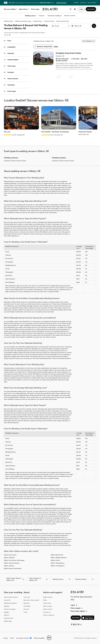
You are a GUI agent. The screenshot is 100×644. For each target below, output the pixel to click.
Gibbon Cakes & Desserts (12, 563)
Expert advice (24, 9)
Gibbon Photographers (58, 566)
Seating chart (8, 618)
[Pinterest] (74, 625)
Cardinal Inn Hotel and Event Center (15, 161)
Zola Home (83, 3)
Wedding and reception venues (23, 21)
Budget (6, 612)
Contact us (47, 612)
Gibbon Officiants (9, 558)
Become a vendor (70, 16)
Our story (27, 597)
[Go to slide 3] (43, 64)
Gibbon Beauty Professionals (13, 568)
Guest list (7, 600)
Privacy (6, 638)
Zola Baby (76, 3)
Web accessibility (39, 638)
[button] (69, 26)
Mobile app (8, 621)
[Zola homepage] (50, 9)
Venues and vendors (11, 597)
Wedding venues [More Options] (31, 16)
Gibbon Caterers (9, 566)
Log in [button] (81, 9)
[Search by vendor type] (61, 26)
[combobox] (81, 26)
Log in (74, 605)
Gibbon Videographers (58, 563)
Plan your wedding (11, 9)
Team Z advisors (49, 615)
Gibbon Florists (55, 560)
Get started (76, 618)
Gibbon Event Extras (10, 555)
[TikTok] (81, 625)
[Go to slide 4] (45, 64)
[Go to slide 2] (42, 64)
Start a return (48, 606)
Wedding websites (10, 603)
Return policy (48, 609)
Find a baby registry (79, 611)
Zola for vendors (92, 3)
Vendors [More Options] (42, 16)
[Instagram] (79, 625)
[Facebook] (72, 625)
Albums (7, 615)
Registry (7, 606)
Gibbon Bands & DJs (57, 555)
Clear (56, 47)
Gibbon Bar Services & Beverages (14, 560)
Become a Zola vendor (31, 600)
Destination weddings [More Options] (55, 16)
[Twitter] (76, 625)
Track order (47, 603)
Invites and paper (10, 609)
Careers (26, 609)
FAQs (45, 600)
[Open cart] (75, 9)
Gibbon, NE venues (49, 21)
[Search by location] (81, 26)
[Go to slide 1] (40, 64)
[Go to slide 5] (46, 64)
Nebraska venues (38, 21)
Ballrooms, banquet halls (63, 21)
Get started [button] (91, 9)
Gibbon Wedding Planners (59, 558)
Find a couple (35, 9)
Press (25, 612)
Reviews (26, 603)
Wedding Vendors (8, 21)
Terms (53, 3)
